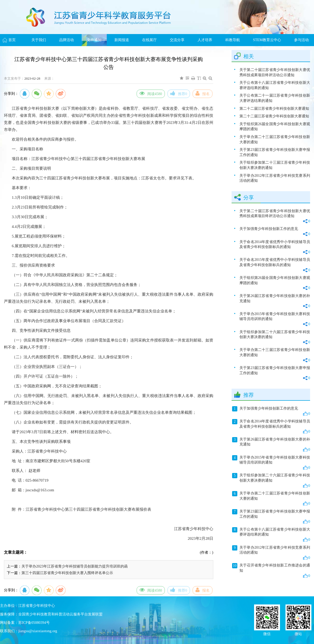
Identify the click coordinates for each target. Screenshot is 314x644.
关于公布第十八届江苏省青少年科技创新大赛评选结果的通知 (275, 85)
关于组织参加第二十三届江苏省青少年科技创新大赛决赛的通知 (275, 165)
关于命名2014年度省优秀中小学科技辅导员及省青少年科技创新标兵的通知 (275, 247)
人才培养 (205, 40)
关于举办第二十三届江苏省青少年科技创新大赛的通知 (275, 139)
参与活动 (301, 40)
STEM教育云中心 (267, 40)
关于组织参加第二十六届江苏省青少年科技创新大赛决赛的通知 (275, 337)
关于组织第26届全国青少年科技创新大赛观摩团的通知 (275, 127)
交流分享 (177, 40)
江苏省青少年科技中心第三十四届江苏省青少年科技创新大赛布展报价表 (88, 509)
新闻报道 (122, 40)
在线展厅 (149, 40)
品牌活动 (66, 40)
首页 (12, 40)
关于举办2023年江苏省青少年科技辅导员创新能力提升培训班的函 (75, 566)
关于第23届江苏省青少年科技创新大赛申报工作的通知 (275, 152)
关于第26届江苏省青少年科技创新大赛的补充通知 (275, 301)
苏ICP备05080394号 (34, 623)
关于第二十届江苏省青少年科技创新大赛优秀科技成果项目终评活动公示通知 (275, 72)
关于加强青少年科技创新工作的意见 (275, 232)
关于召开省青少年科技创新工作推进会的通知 (271, 571)
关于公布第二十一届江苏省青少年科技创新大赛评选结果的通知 (275, 98)
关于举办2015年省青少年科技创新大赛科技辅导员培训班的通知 (275, 319)
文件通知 (94, 40)
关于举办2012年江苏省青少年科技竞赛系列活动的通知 (275, 178)
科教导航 (233, 40)
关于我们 (39, 40)
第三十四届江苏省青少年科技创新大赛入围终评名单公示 (67, 573)
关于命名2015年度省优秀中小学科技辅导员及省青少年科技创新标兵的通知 (275, 265)
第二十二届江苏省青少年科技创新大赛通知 (274, 109)
